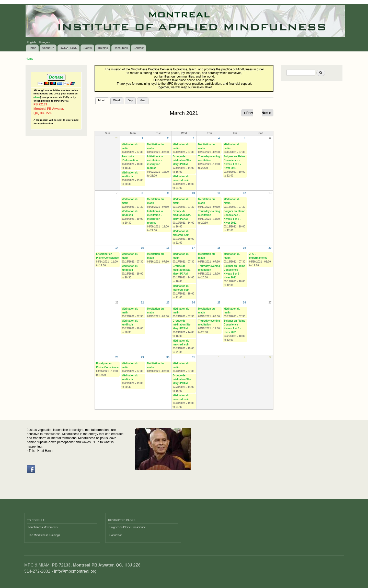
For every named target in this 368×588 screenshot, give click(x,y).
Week (117, 100)
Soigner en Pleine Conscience (128, 527)
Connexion (116, 535)
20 (270, 248)
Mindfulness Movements (43, 527)
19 (245, 248)
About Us (48, 48)
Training (103, 48)
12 (245, 193)
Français (45, 42)
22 (142, 302)
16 (168, 248)
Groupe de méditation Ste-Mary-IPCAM (182, 160)
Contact (139, 48)
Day (130, 100)
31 (193, 357)
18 (219, 248)
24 (193, 302)
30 (168, 357)
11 (219, 193)
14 (117, 248)
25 (219, 302)
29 (142, 357)
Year (143, 100)
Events (87, 48)
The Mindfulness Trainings (44, 535)
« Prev (248, 113)
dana (37, 97)
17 (193, 248)
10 (193, 193)
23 (168, 302)
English (31, 42)
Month (104, 100)
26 (245, 302)
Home (32, 48)
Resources (121, 48)
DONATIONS (68, 48)
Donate (56, 77)
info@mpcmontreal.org (75, 571)
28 (117, 357)
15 (142, 248)
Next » (266, 113)
